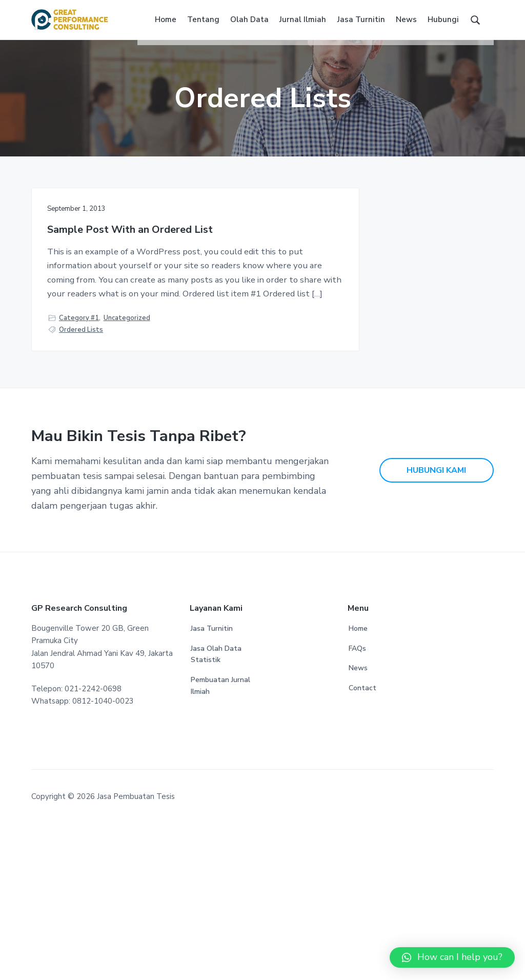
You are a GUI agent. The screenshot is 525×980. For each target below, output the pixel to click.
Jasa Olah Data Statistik (216, 811)
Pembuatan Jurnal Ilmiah (220, 842)
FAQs (357, 805)
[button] (452, 957)
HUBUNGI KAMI (436, 627)
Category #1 (79, 467)
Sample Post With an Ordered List (98, 248)
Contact (362, 844)
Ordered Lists (81, 479)
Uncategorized (127, 467)
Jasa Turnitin (212, 785)
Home (358, 785)
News (358, 825)
